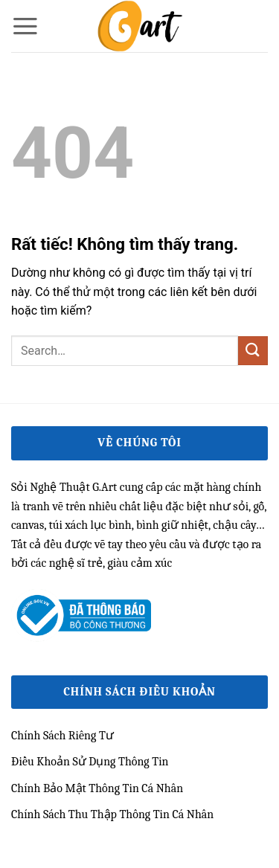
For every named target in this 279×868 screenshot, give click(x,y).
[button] (25, 26)
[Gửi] (253, 351)
